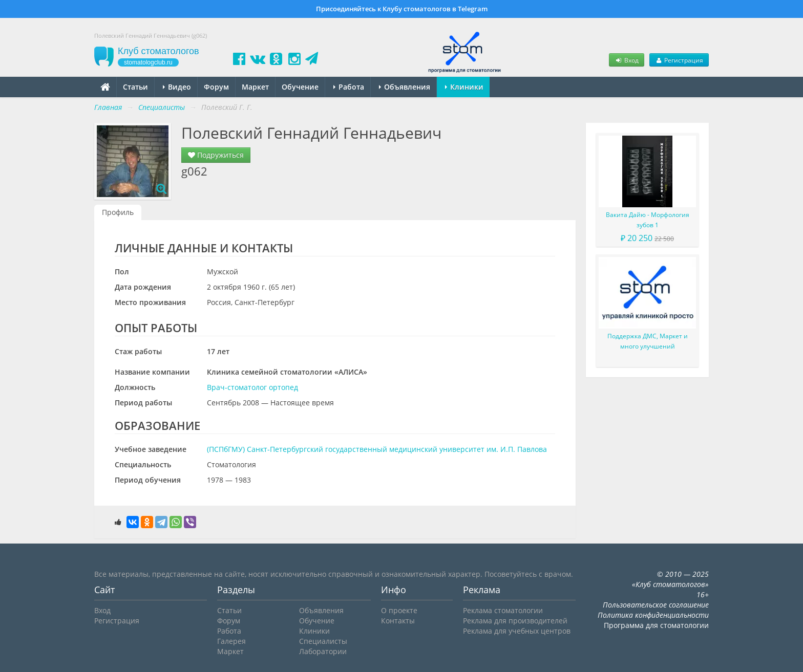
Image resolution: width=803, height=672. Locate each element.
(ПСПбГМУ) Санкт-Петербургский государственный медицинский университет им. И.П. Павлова (377, 449)
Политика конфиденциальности (653, 615)
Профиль (118, 212)
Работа (349, 87)
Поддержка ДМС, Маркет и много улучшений (648, 341)
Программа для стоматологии (656, 625)
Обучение (300, 87)
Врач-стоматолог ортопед (252, 387)
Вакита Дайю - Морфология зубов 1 (648, 220)
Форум (216, 87)
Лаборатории (323, 651)
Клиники (464, 87)
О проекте (399, 610)
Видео (177, 87)
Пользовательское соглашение (656, 605)
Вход (626, 60)
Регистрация (679, 60)
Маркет (255, 87)
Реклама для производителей (515, 621)
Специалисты (323, 641)
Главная (108, 107)
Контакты (398, 621)
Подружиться (216, 155)
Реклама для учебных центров (517, 631)
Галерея (231, 641)
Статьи (135, 87)
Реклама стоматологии (503, 610)
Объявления (405, 87)
